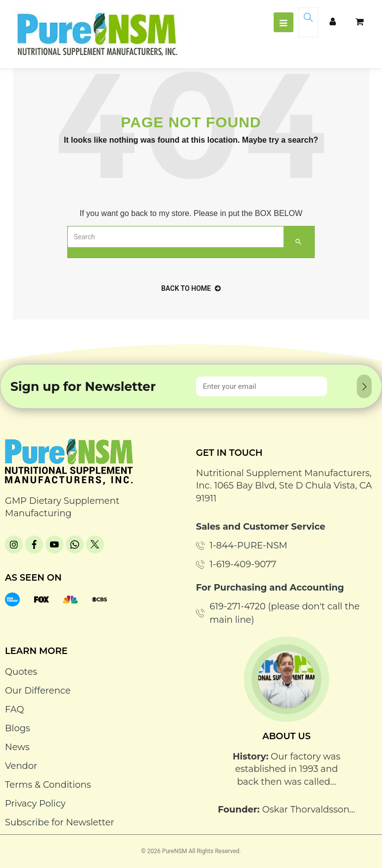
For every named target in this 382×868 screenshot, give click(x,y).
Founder (238, 810)
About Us (286, 736)
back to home (191, 288)
